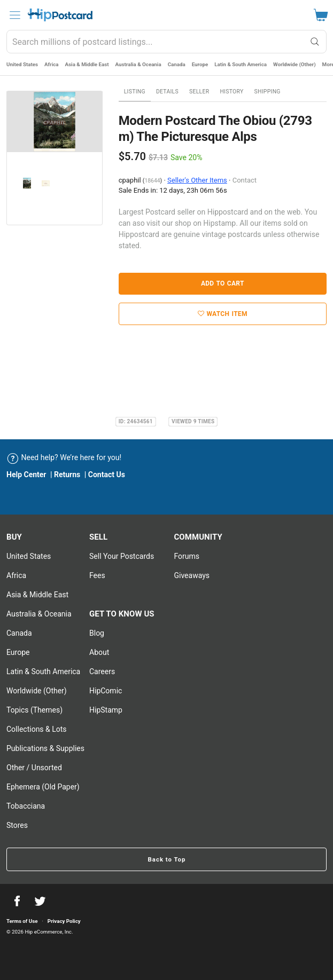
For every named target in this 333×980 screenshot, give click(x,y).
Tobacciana (26, 806)
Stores (17, 825)
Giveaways (192, 575)
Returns (67, 475)
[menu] (15, 15)
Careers (102, 671)
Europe (200, 64)
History (231, 92)
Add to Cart (223, 283)
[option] (55, 122)
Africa (52, 64)
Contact (245, 180)
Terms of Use (22, 921)
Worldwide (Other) (295, 64)
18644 (152, 181)
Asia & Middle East (87, 64)
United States (22, 64)
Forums (187, 556)
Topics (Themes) (34, 710)
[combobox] (166, 42)
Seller (199, 92)
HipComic (106, 691)
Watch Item (223, 314)
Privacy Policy (64, 921)
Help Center (26, 475)
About (99, 652)
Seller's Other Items (197, 180)
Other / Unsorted (34, 768)
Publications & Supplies (45, 748)
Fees (97, 575)
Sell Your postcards (122, 556)
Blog (97, 633)
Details (167, 92)
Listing (135, 92)
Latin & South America (241, 64)
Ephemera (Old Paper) (43, 787)
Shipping (268, 92)
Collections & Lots (37, 729)
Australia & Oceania (138, 64)
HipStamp (106, 710)
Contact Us (107, 475)
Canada (177, 64)
